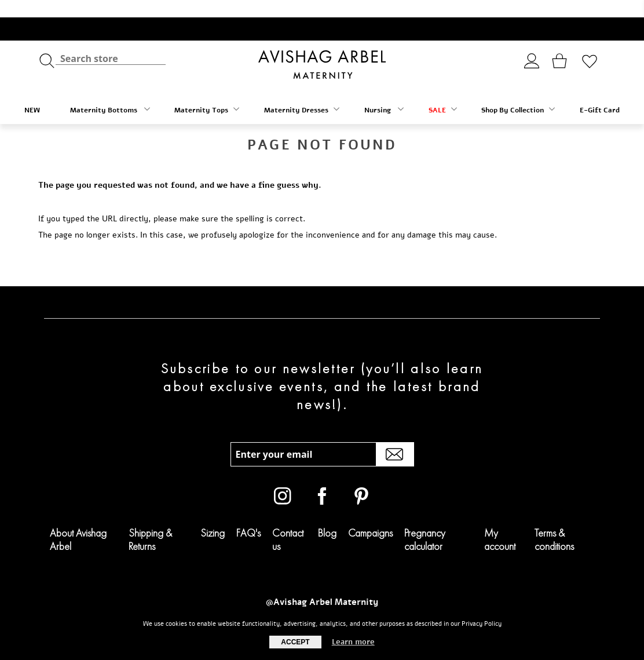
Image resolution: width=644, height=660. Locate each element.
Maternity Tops (207, 92)
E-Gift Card (600, 93)
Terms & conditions (554, 522)
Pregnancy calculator (425, 522)
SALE (443, 92)
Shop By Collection (518, 92)
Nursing (384, 92)
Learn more (353, 642)
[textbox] (111, 41)
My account (500, 522)
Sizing (213, 515)
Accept (295, 642)
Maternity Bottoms (110, 92)
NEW (32, 93)
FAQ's (248, 515)
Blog (327, 515)
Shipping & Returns (150, 522)
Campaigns (370, 515)
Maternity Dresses (302, 92)
